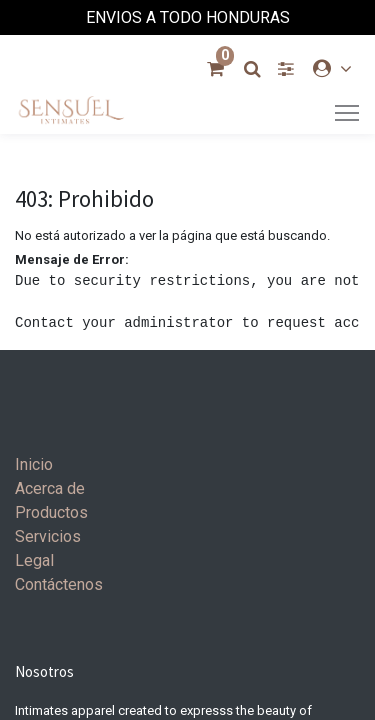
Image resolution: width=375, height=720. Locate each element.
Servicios (48, 536)
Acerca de (50, 488)
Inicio (34, 464)
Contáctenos (59, 584)
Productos (51, 512)
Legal (34, 560)
